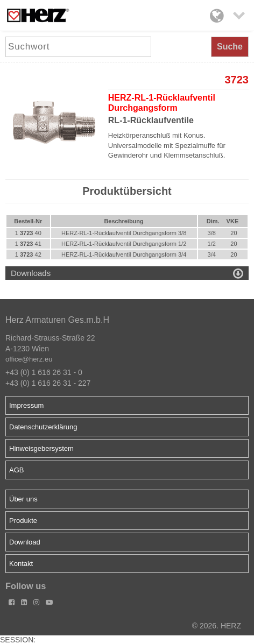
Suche (230, 47)
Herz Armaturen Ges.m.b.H (57, 320)
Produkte (23, 521)
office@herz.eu (29, 359)
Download (25, 542)
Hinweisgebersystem (41, 448)
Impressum (26, 405)
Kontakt (21, 564)
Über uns (23, 499)
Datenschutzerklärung (43, 427)
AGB (16, 470)
